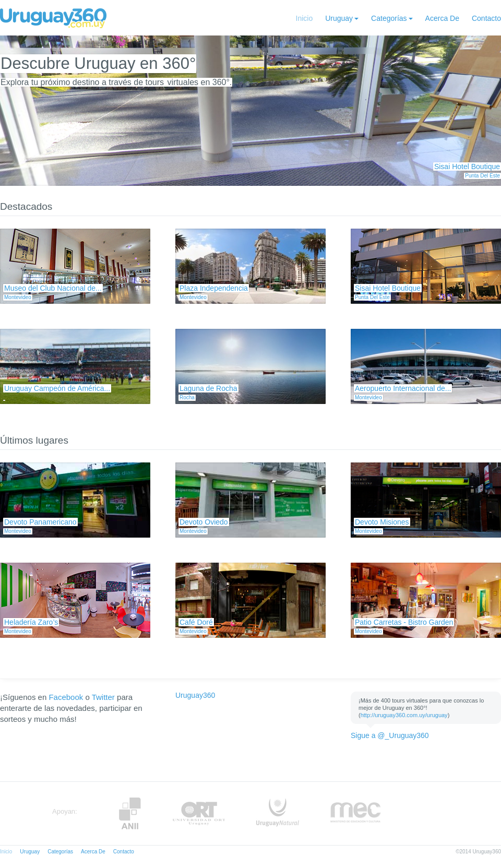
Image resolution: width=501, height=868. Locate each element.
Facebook (66, 697)
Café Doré (196, 622)
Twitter (103, 697)
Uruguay (339, 18)
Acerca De (442, 18)
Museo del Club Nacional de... (53, 288)
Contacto (486, 18)
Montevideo (18, 297)
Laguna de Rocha (208, 388)
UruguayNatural (278, 813)
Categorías (389, 18)
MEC (356, 813)
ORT (199, 813)
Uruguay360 (195, 695)
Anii (130, 813)
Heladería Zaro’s (31, 622)
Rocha (187, 397)
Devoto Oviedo (204, 522)
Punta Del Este (482, 176)
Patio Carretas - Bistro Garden (404, 622)
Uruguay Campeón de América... (57, 388)
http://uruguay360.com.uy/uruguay (404, 715)
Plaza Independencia (214, 288)
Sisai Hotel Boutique (467, 167)
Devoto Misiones (382, 522)
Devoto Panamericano (40, 522)
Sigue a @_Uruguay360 (390, 735)
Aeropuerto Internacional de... (403, 388)
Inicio (305, 18)
